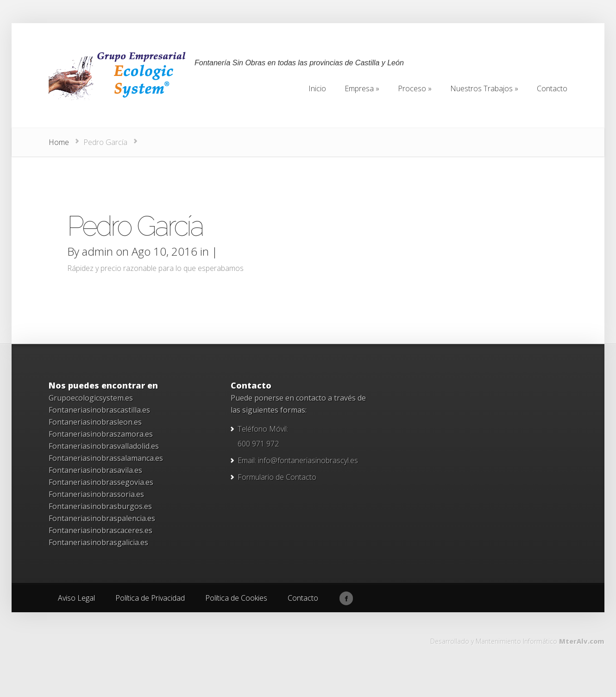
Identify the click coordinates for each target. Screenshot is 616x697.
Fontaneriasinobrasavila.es (95, 470)
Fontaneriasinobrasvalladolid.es (104, 446)
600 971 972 (258, 444)
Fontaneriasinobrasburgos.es (100, 506)
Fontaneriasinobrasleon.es (95, 422)
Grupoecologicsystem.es (91, 398)
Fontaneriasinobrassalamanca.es (106, 458)
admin (97, 251)
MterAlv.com (582, 641)
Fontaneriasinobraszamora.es (101, 434)
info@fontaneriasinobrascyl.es (308, 460)
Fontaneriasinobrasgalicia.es (98, 542)
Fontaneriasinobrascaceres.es (101, 530)
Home (59, 142)
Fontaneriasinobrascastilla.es (99, 410)
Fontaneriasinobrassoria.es (96, 494)
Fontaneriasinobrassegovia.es (101, 482)
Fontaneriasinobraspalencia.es (102, 518)
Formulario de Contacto (277, 477)
